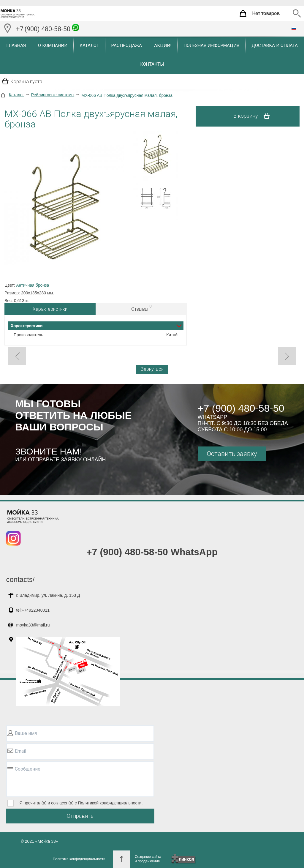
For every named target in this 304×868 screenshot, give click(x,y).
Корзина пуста (26, 82)
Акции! (163, 45)
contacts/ (20, 579)
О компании (53, 45)
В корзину (254, 116)
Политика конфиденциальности (79, 859)
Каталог (89, 45)
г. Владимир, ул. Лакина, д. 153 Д (48, 595)
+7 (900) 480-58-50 (48, 28)
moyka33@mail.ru (33, 625)
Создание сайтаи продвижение (148, 859)
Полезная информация (211, 45)
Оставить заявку (232, 454)
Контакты (152, 64)
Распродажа (127, 45)
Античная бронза (33, 285)
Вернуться (152, 369)
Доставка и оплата (275, 45)
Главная (16, 45)
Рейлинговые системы (53, 95)
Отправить (80, 816)
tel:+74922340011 (33, 610)
